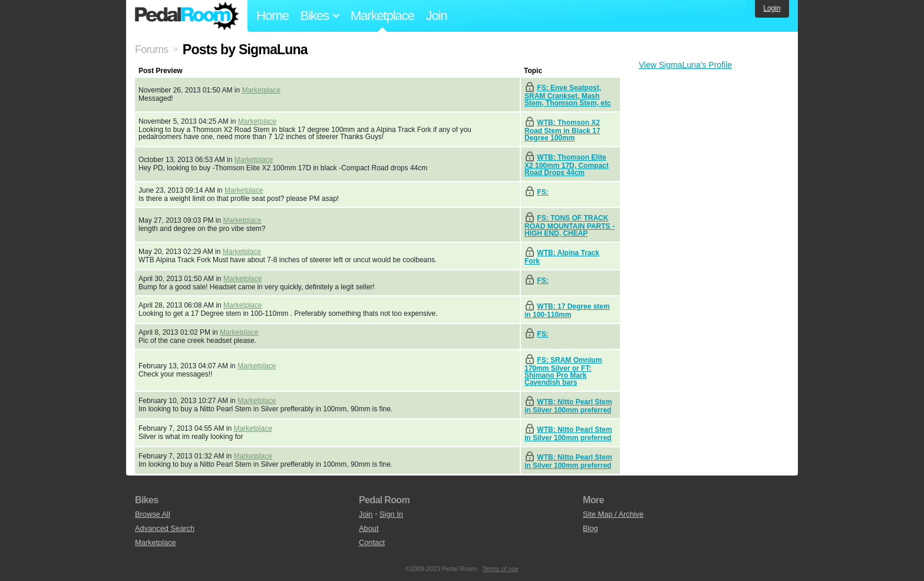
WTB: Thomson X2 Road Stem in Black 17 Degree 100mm (562, 130)
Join (437, 16)
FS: (542, 192)
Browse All (153, 514)
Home (273, 16)
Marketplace (382, 16)
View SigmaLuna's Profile (685, 65)
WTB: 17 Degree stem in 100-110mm (567, 311)
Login (772, 8)
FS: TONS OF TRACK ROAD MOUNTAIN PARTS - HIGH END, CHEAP (570, 226)
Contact (372, 542)
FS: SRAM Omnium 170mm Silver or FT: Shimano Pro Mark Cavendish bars (563, 371)
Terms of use (501, 569)
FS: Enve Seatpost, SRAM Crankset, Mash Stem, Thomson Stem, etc (568, 95)
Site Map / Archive (613, 514)
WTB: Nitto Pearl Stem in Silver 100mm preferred (568, 406)
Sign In (391, 514)
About (369, 528)
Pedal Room (187, 16)
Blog (590, 528)
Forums (151, 49)
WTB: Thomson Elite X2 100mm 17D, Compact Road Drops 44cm (567, 165)
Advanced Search (165, 528)
